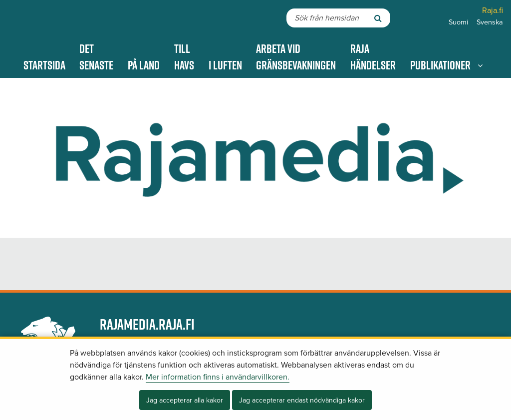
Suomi (458, 22)
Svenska (490, 22)
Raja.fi (493, 10)
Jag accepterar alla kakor (185, 400)
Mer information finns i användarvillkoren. (218, 377)
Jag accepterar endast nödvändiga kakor (302, 400)
